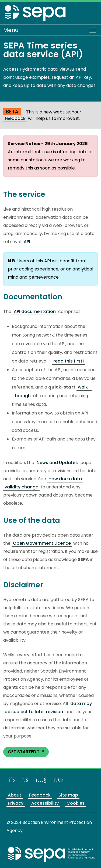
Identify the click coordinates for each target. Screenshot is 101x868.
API (27, 242)
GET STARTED (26, 752)
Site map (68, 795)
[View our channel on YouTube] (41, 780)
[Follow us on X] (12, 780)
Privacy (16, 803)
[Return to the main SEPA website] (52, 854)
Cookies (76, 803)
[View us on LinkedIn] (59, 780)
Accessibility (45, 803)
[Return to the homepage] (36, 14)
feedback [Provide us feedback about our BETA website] (15, 118)
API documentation (35, 311)
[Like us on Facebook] (25, 780)
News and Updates (57, 463)
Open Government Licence (42, 543)
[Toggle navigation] (93, 30)
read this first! (69, 361)
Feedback (40, 795)
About (15, 795)
